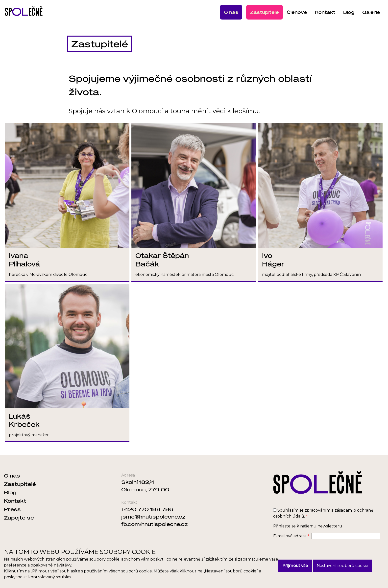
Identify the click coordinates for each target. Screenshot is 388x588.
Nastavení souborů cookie (342, 566)
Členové (297, 12)
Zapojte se (19, 518)
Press (12, 509)
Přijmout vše (295, 566)
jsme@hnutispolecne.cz (153, 517)
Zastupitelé (265, 12)
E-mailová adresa (290, 536)
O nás (231, 12)
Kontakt (325, 12)
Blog (349, 12)
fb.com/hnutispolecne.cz (155, 524)
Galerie (371, 12)
